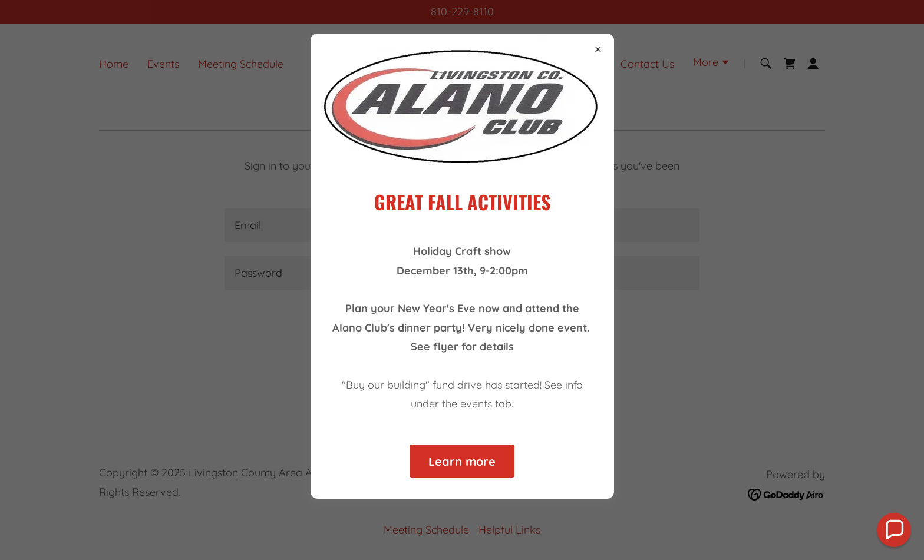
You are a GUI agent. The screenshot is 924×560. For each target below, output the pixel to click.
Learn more (462, 461)
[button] (894, 530)
